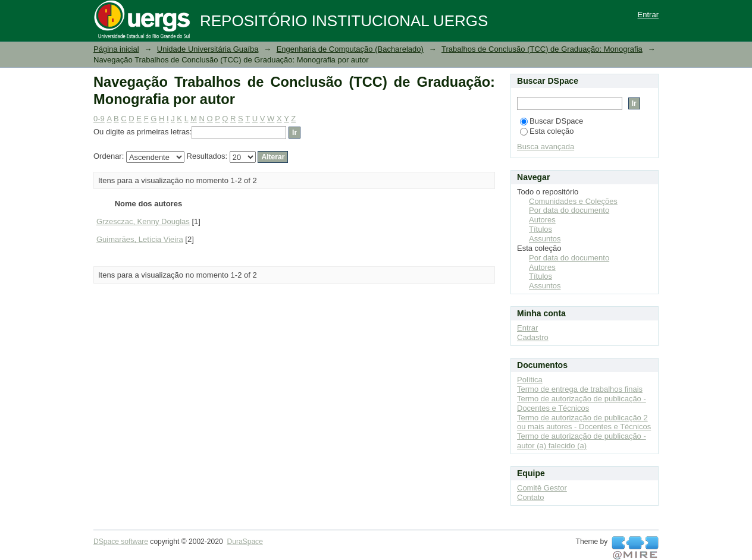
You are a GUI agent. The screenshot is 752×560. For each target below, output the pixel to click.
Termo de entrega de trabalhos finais (580, 389)
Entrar (648, 15)
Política (530, 380)
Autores (542, 220)
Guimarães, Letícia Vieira (140, 239)
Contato (531, 497)
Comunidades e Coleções (573, 201)
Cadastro (533, 337)
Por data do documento (569, 210)
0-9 (99, 119)
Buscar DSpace (552, 121)
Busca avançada (546, 147)
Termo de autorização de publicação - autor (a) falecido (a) (582, 441)
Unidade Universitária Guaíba (208, 49)
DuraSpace (245, 542)
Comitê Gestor (542, 488)
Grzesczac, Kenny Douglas (143, 221)
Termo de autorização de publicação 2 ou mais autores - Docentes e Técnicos (584, 422)
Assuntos (545, 239)
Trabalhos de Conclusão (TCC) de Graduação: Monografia (542, 49)
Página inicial (116, 49)
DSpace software (121, 542)
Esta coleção (547, 131)
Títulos (540, 229)
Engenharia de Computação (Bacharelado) (350, 49)
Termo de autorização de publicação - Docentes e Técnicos (582, 403)
